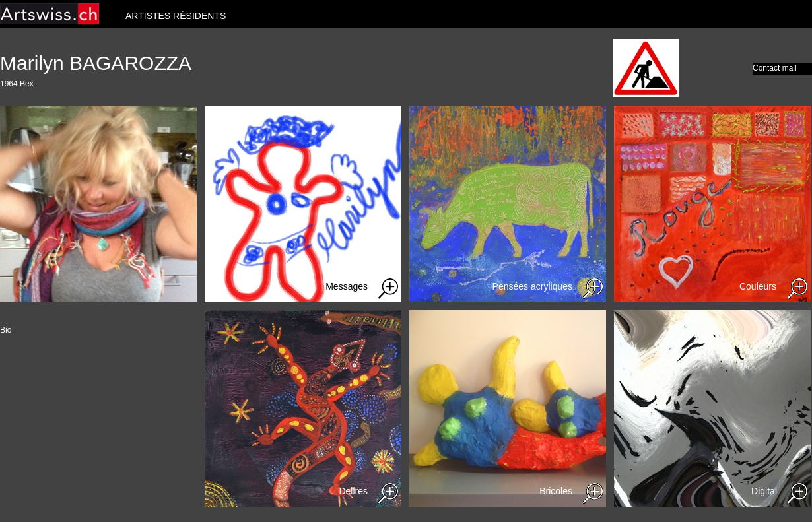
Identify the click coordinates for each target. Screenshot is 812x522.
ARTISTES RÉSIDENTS (176, 16)
